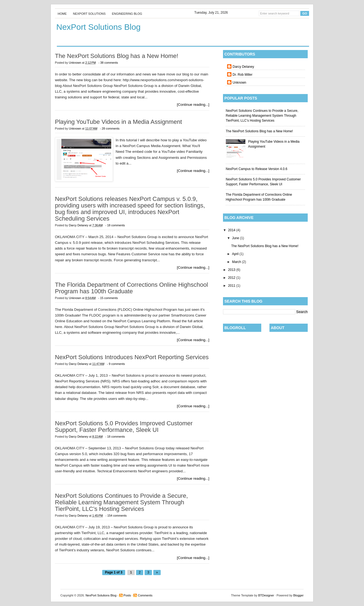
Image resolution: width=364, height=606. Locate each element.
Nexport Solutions (89, 14)
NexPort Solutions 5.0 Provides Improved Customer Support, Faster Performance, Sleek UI (124, 427)
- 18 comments (115, 225)
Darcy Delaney (243, 67)
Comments (145, 595)
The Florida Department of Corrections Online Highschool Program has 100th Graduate (131, 288)
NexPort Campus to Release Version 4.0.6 (256, 169)
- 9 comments (116, 364)
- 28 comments (110, 128)
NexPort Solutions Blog (101, 595)
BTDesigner (266, 595)
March (237, 262)
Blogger (298, 595)
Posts (127, 595)
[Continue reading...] (193, 105)
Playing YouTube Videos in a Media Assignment (118, 122)
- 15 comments (108, 298)
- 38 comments (108, 63)
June (236, 238)
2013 (232, 270)
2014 (232, 230)
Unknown (239, 83)
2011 (232, 286)
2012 (232, 278)
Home (62, 14)
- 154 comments (116, 516)
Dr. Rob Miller (243, 75)
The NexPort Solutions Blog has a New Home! (259, 131)
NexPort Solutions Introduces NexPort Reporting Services (132, 357)
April (236, 254)
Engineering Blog (127, 14)
